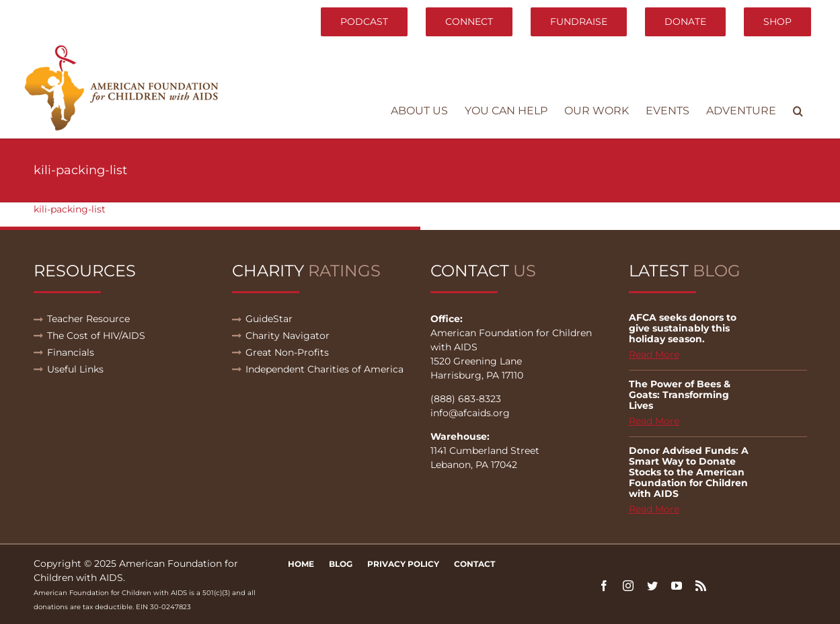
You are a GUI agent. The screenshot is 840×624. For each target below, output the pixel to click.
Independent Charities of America (324, 369)
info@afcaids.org (470, 413)
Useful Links (75, 369)
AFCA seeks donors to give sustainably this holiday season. (683, 328)
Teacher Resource (88, 319)
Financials (71, 352)
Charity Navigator (288, 336)
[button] (798, 111)
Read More (654, 354)
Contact (474, 564)
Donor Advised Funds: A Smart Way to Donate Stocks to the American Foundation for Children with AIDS (689, 472)
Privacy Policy (403, 564)
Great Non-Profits (287, 352)
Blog (341, 564)
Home (301, 564)
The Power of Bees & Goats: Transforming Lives (680, 395)
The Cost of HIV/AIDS (96, 336)
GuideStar (269, 319)
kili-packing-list (70, 209)
